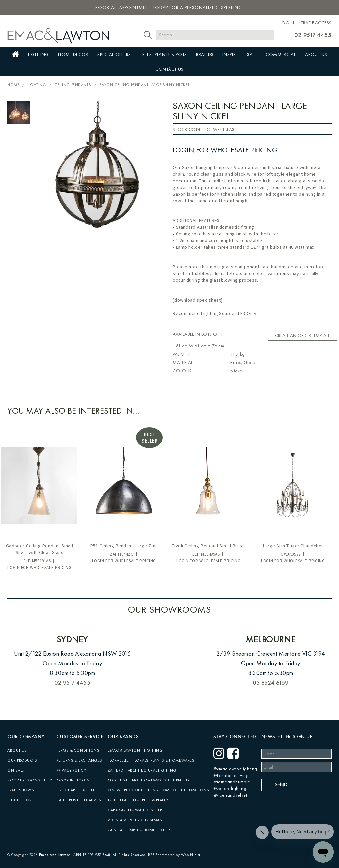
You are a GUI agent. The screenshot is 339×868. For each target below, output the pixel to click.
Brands (205, 54)
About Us (316, 54)
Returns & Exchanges (79, 760)
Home (16, 54)
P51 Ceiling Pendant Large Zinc (124, 546)
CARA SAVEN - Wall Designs (136, 810)
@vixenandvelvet (230, 795)
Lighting (39, 54)
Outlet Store (21, 800)
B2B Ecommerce (161, 855)
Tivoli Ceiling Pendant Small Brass (209, 546)
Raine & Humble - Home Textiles (140, 830)
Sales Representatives (79, 800)
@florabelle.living (231, 775)
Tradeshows (21, 790)
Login (287, 23)
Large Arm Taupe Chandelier (293, 546)
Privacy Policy (71, 770)
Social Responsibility (30, 780)
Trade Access (316, 23)
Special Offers (114, 54)
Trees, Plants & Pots (164, 54)
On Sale (16, 770)
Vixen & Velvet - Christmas (135, 820)
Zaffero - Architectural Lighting (142, 770)
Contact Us (169, 69)
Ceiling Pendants (73, 85)
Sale (252, 54)
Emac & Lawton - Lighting (135, 750)
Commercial (281, 54)
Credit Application (75, 790)
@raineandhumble (232, 782)
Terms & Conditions (78, 750)
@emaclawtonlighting (235, 769)
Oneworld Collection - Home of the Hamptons (158, 790)
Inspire (230, 54)
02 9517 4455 (313, 35)
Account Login (73, 780)
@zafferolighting (230, 788)
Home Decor (73, 54)
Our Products (22, 760)
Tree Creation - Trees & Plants (139, 800)
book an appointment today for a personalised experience (170, 7)
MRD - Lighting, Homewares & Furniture (150, 780)
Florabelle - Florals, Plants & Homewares (151, 760)
